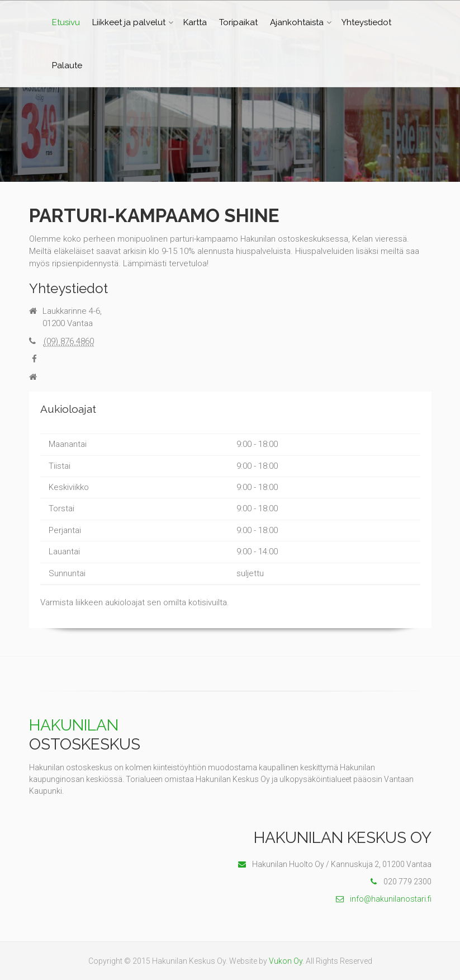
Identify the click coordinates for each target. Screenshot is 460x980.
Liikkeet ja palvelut (129, 22)
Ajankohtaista (297, 22)
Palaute (67, 65)
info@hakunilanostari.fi (384, 899)
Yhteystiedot (366, 22)
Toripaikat (238, 22)
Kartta (195, 22)
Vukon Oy (286, 961)
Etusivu (66, 22)
